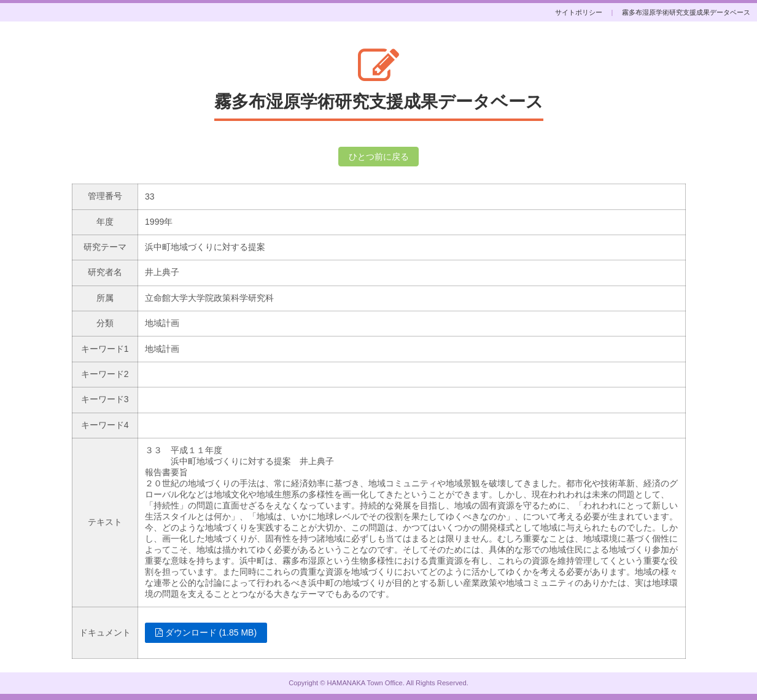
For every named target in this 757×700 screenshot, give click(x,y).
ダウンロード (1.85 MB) (206, 632)
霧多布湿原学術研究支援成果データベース (686, 12)
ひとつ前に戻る (379, 157)
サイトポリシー (579, 12)
